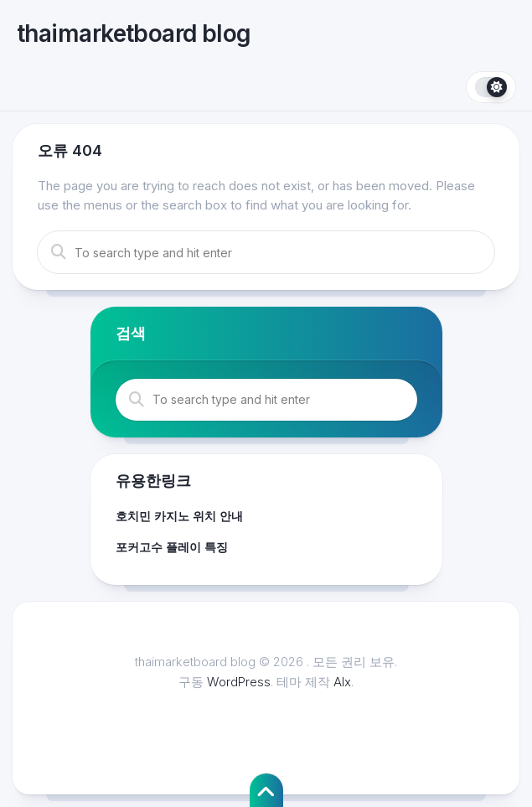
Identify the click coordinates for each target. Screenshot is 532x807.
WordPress (239, 682)
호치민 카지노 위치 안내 (179, 516)
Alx (342, 682)
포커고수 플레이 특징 (172, 547)
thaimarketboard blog (134, 34)
